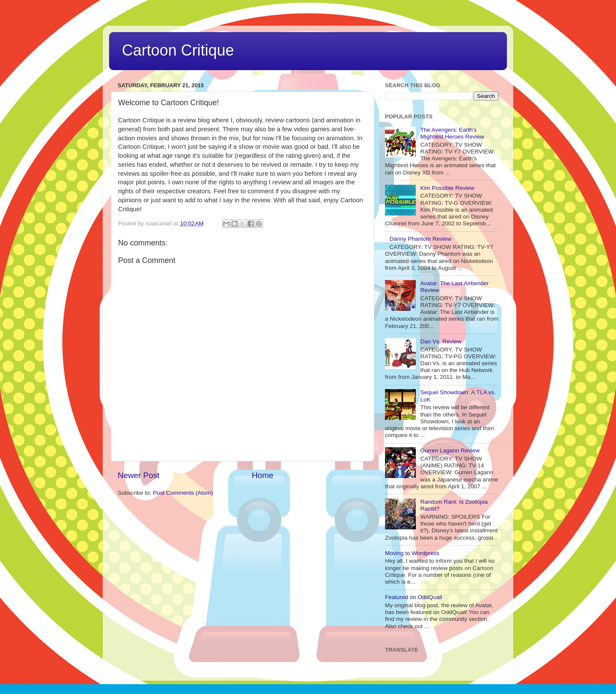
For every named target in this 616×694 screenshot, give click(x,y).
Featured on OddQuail (414, 597)
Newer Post (139, 475)
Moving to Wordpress (412, 553)
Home (263, 475)
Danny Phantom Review (420, 239)
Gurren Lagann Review (450, 450)
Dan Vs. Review (441, 341)
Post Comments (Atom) (183, 493)
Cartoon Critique (178, 50)
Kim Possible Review (447, 188)
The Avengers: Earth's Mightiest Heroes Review (452, 133)
